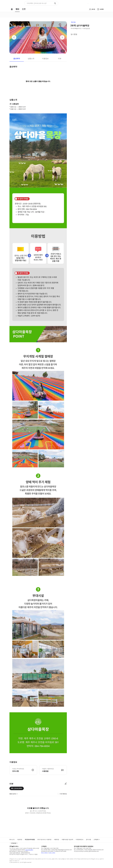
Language (14, 843)
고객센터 (96, 840)
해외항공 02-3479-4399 (47, 851)
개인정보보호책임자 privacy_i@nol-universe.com (86, 851)
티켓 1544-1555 (54, 848)
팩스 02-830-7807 (46, 850)
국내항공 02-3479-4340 (60, 851)
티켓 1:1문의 (52, 853)
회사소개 (12, 840)
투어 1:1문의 (44, 853)
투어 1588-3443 (45, 848)
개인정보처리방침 (30, 840)
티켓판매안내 (80, 840)
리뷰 (60, 59)
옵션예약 (17, 59)
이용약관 (20, 840)
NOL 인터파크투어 (17, 788)
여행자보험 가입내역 (67, 840)
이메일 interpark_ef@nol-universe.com (94, 850)
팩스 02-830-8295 (78, 850)
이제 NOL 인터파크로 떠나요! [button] (37, 3)
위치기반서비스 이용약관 (44, 840)
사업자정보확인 (29, 850)
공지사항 (88, 840)
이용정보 (45, 59)
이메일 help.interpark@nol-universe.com (61, 850)
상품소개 (31, 59)
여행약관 (56, 840)
